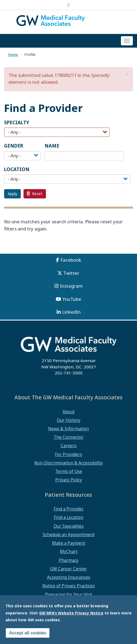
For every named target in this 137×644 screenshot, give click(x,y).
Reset (34, 194)
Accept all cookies (28, 633)
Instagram (71, 286)
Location (17, 169)
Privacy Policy (69, 480)
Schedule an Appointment (69, 535)
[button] (127, 74)
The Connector (69, 437)
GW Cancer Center (68, 569)
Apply (12, 194)
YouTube (72, 299)
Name (52, 146)
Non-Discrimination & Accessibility (68, 463)
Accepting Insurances (69, 577)
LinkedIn (71, 312)
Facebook (71, 260)
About (69, 412)
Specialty (17, 122)
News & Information (68, 429)
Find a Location (69, 517)
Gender (14, 146)
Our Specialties (69, 526)
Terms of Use (69, 471)
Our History (69, 420)
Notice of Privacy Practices (69, 586)
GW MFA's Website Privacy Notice (71, 613)
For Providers (68, 454)
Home (13, 54)
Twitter (71, 273)
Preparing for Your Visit (69, 594)
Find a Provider (69, 509)
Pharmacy (69, 560)
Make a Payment (69, 543)
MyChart (69, 551)
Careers (69, 446)
